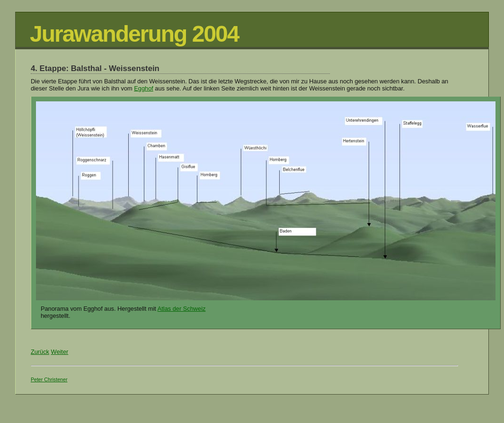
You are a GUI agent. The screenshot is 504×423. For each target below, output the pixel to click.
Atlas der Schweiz (182, 309)
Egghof (144, 88)
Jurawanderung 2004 (134, 34)
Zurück (40, 352)
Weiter (60, 352)
